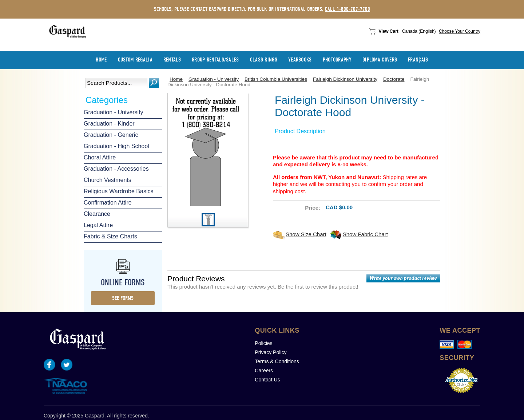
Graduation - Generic (111, 135)
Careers (264, 371)
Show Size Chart (306, 234)
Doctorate (394, 79)
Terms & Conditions (277, 361)
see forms (123, 298)
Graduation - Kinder (109, 124)
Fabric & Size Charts (110, 236)
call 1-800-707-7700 (348, 9)
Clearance (97, 214)
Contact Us (267, 380)
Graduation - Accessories (116, 169)
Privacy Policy (271, 352)
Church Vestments (108, 180)
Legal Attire (98, 225)
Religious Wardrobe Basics (118, 191)
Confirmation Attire (108, 203)
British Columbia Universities (276, 79)
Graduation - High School (116, 146)
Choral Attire (100, 157)
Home (176, 79)
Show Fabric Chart (365, 234)
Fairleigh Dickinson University (345, 79)
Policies (263, 343)
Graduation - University (114, 112)
